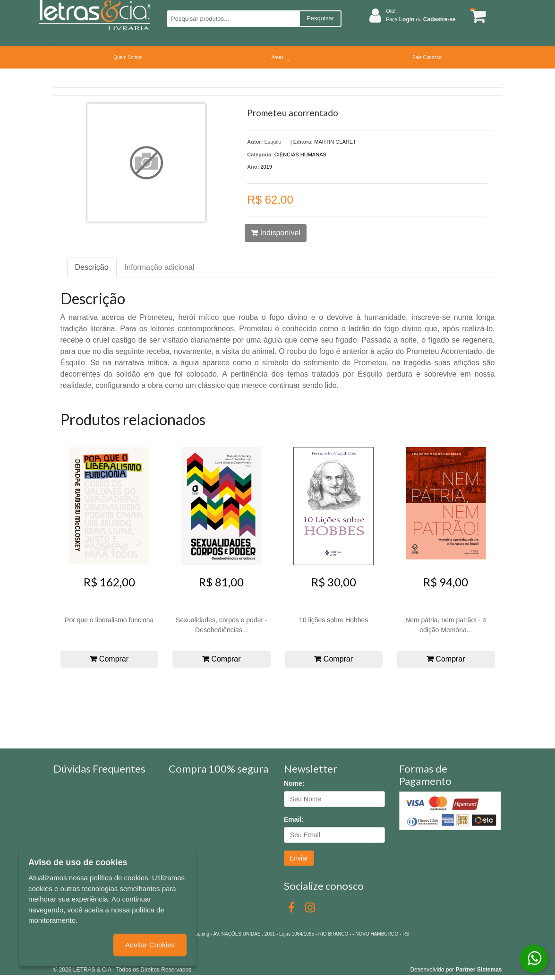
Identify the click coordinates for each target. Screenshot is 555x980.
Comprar (109, 659)
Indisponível (276, 233)
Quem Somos (128, 57)
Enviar (299, 858)
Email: (294, 819)
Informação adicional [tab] (160, 267)
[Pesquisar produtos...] (233, 19)
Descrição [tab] (92, 267)
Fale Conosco (427, 57)
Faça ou (421, 19)
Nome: (294, 783)
